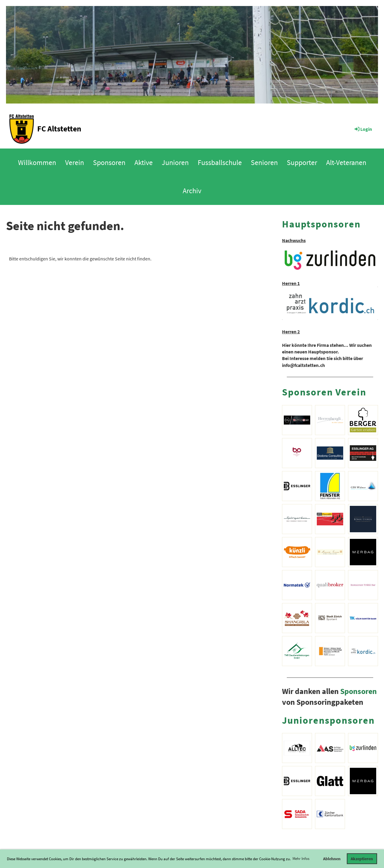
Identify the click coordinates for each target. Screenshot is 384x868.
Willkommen (37, 162)
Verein (75, 162)
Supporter (302, 162)
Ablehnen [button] (332, 859)
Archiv (192, 191)
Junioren (175, 162)
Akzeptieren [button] (362, 859)
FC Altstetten (59, 129)
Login (363, 129)
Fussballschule (220, 162)
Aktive (144, 162)
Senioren (264, 162)
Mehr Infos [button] (301, 859)
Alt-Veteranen (346, 162)
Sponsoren (109, 162)
